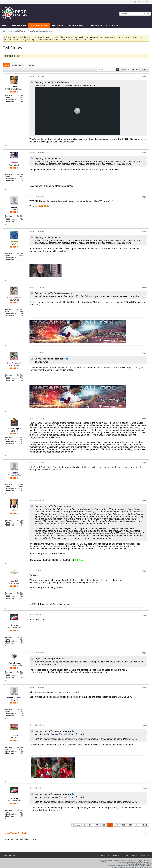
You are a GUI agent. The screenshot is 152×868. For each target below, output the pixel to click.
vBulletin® (138, 864)
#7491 (144, 353)
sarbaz (14, 207)
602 (137, 825)
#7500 (144, 788)
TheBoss (14, 625)
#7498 (144, 688)
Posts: (7, 98)
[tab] (7, 65)
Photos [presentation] (31, 65)
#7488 (144, 197)
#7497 (144, 653)
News (5, 26)
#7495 (144, 571)
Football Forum (39, 26)
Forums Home (19, 26)
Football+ (58, 26)
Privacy (135, 855)
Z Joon (14, 87)
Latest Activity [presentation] (18, 65)
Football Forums (20, 31)
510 (117, 825)
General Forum (76, 26)
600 (130, 825)
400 (90, 825)
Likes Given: (10, 101)
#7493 (144, 463)
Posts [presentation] (7, 65)
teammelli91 (14, 473)
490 (104, 825)
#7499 (144, 726)
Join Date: (9, 96)
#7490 (144, 288)
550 (124, 825)
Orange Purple (10, 855)
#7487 (144, 153)
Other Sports (95, 26)
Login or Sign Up (140, 2)
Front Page (106, 855)
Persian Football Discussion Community (41, 31)
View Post (68, 82)
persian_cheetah (14, 698)
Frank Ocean (14, 663)
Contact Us (112, 26)
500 (110, 825)
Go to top (145, 855)
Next (145, 825)
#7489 (144, 232)
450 (97, 825)
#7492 (144, 419)
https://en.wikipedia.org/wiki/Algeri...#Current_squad (54, 692)
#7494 (144, 501)
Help (115, 855)
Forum (10, 31)
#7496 (144, 615)
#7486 (144, 77)
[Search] (133, 14)
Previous (77, 825)
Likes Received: (11, 100)
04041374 (14, 735)
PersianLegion (14, 429)
